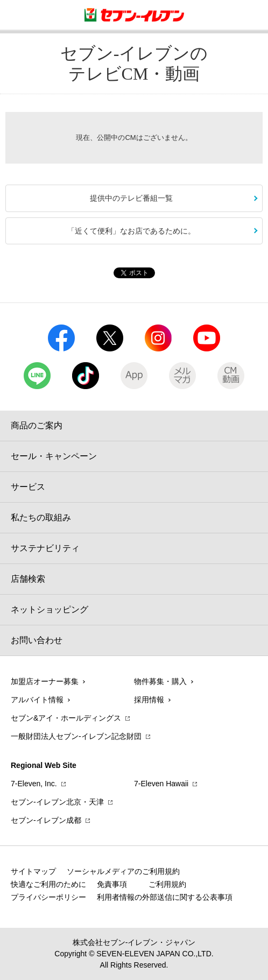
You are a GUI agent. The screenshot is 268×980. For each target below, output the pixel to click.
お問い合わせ (37, 640)
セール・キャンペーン (54, 456)
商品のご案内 (37, 425)
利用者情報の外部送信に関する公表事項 (165, 897)
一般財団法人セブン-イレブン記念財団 (76, 736)
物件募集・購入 (160, 681)
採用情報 (149, 700)
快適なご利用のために (48, 884)
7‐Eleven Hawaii (161, 784)
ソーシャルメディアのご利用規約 (123, 871)
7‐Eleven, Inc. (34, 784)
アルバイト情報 (37, 700)
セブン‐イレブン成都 (46, 820)
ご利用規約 (167, 884)
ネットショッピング (50, 609)
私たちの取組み (41, 517)
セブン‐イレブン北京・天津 (57, 802)
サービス (28, 487)
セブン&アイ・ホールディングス (66, 718)
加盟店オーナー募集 (45, 681)
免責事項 (112, 884)
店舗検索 (28, 579)
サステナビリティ (45, 548)
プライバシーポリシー (48, 897)
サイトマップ (33, 871)
